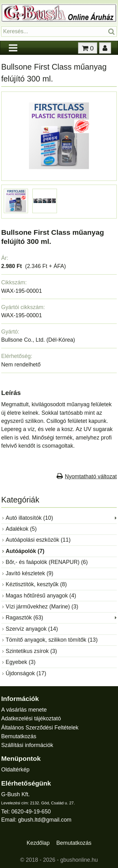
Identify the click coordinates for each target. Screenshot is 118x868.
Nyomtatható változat (91, 476)
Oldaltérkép (15, 770)
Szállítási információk (27, 745)
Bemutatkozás (19, 736)
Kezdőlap (38, 843)
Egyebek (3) (21, 662)
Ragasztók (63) (24, 618)
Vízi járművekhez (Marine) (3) (42, 607)
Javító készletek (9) (30, 573)
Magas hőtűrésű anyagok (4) (41, 596)
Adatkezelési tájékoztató (31, 718)
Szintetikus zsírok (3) (31, 651)
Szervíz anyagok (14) (32, 629)
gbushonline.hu (79, 860)
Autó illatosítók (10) (29, 518)
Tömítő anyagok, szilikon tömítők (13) (52, 640)
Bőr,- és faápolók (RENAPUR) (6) (47, 562)
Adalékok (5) (21, 529)
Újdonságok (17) (26, 673)
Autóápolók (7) (25, 551)
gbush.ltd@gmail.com (45, 820)
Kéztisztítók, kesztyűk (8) (36, 584)
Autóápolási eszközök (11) (38, 540)
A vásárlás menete (24, 710)
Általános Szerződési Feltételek (40, 728)
